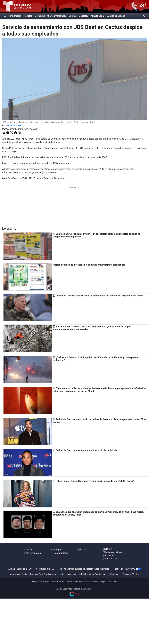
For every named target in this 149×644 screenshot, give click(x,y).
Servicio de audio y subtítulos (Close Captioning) (83, 574)
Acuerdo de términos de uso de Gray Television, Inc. (34, 574)
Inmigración (15, 16)
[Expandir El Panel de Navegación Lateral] (5, 16)
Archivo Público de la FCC (20, 569)
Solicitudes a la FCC (45, 569)
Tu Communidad (59, 553)
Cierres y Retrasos (57, 16)
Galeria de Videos (116, 16)
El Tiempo (40, 16)
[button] (4, 133)
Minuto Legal (98, 16)
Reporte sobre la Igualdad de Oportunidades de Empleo (84, 569)
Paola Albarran (14, 125)
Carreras (114, 574)
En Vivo (73, 16)
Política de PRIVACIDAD (125, 569)
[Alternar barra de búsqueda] (144, 16)
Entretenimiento (33, 553)
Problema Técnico (131, 574)
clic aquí (41, 582)
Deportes (84, 16)
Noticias (28, 16)
